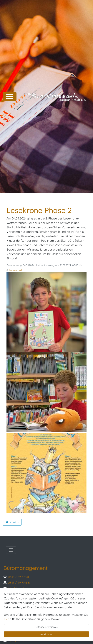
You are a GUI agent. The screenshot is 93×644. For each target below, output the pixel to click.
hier (6, 619)
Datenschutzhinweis (47, 627)
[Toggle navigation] (11, 550)
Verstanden (46, 634)
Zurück (12, 523)
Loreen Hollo (16, 270)
